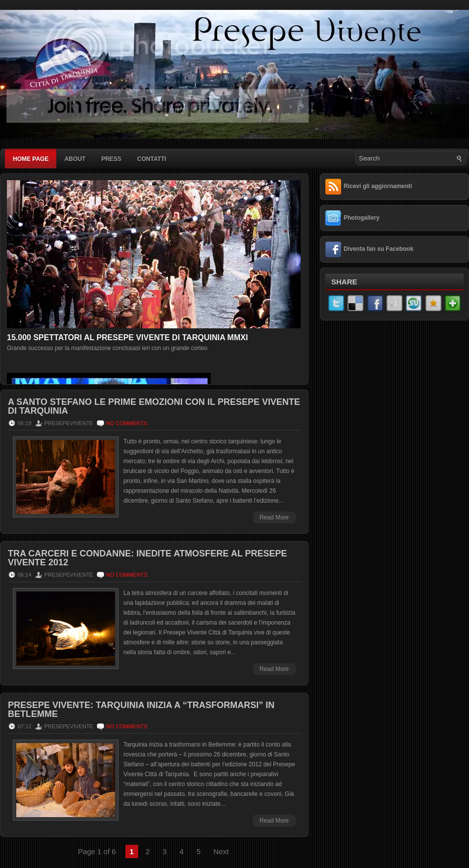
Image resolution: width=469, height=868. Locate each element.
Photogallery (362, 218)
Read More (274, 517)
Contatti (152, 159)
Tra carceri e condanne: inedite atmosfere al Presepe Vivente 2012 (147, 558)
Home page (31, 159)
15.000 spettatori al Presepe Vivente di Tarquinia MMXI (127, 337)
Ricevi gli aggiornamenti (378, 186)
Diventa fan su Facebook (378, 249)
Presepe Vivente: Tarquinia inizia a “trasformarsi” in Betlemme (141, 710)
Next (221, 851)
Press (111, 159)
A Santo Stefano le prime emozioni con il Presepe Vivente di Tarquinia (154, 406)
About (75, 159)
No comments (127, 423)
